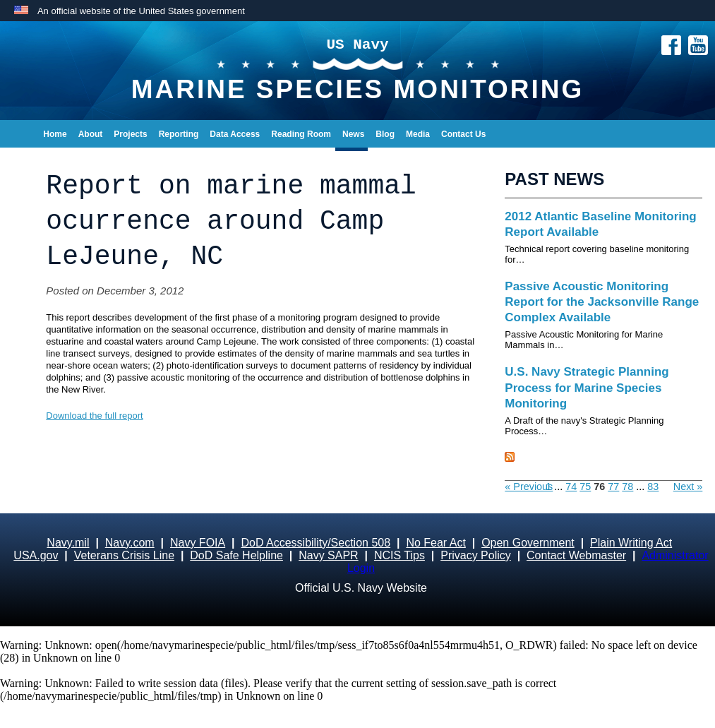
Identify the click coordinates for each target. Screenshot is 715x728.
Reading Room (301, 134)
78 (627, 487)
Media (418, 134)
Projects (130, 134)
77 (613, 487)
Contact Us (463, 134)
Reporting (179, 134)
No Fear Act (435, 543)
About (91, 134)
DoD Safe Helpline (236, 555)
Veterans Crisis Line (124, 555)
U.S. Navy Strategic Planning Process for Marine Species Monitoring (587, 387)
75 (585, 487)
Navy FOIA (198, 543)
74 (571, 487)
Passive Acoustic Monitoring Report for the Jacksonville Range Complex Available (602, 302)
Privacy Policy (476, 555)
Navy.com (130, 543)
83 (653, 487)
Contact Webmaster (576, 555)
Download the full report (94, 416)
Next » (688, 487)
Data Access (235, 134)
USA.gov (36, 555)
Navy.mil (68, 543)
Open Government (528, 543)
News (353, 134)
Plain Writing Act (631, 543)
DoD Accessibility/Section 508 (316, 543)
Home (55, 134)
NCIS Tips (399, 555)
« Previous (529, 487)
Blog (385, 134)
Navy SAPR (328, 555)
